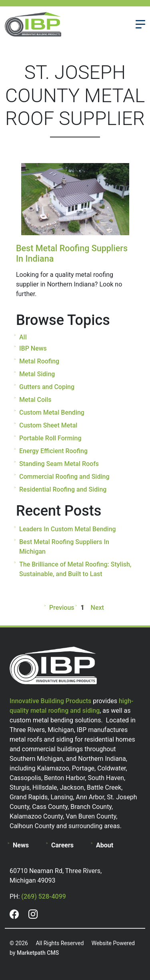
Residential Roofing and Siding (63, 489)
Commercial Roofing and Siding (64, 477)
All (23, 337)
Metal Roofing (39, 361)
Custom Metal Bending (52, 412)
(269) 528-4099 (43, 896)
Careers (62, 845)
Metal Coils (35, 400)
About (105, 845)
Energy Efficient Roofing (53, 451)
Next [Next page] (96, 608)
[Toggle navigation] (140, 24)
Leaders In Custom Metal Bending (68, 529)
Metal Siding (37, 374)
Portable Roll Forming (50, 438)
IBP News (33, 348)
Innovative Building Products (50, 701)
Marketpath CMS (38, 953)
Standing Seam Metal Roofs (59, 464)
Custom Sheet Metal (48, 425)
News (21, 845)
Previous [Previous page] (63, 608)
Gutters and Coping (47, 387)
